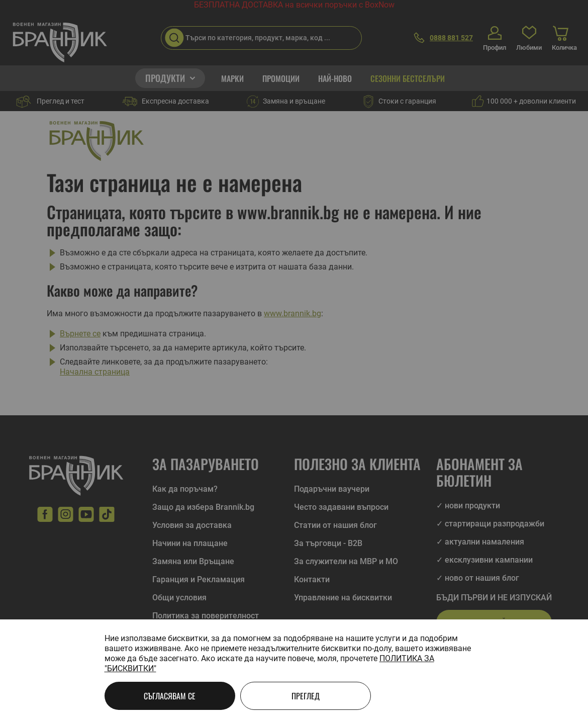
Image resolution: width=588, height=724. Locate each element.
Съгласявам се (170, 696)
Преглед (306, 696)
